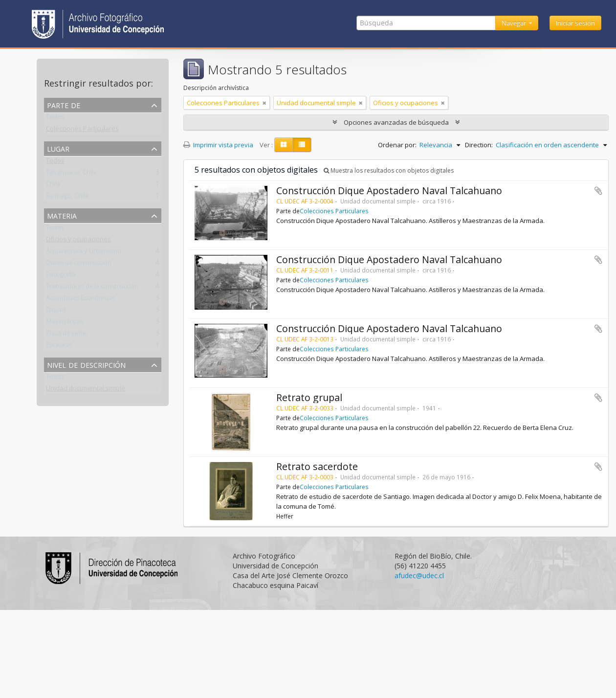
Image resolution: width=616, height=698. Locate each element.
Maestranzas (65, 323)
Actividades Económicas (81, 300)
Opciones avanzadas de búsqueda (396, 122)
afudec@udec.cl (419, 575)
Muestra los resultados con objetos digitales (389, 170)
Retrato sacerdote (317, 466)
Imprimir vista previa (218, 145)
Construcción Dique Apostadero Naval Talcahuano (389, 191)
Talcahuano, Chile (71, 174)
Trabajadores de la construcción (92, 288)
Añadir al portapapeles (598, 191)
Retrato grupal (309, 397)
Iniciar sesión (575, 23)
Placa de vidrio (67, 335)
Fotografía (61, 276)
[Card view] (284, 145)
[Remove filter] (264, 103)
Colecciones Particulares (82, 131)
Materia (62, 215)
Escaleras (59, 347)
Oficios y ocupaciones (78, 241)
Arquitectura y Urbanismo (84, 253)
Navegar (515, 23)
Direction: (479, 145)
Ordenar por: (397, 145)
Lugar (58, 148)
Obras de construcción (79, 265)
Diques (56, 312)
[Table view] (302, 145)
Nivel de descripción (86, 364)
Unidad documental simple (86, 390)
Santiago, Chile (67, 198)
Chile (53, 186)
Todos (55, 119)
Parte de (64, 104)
